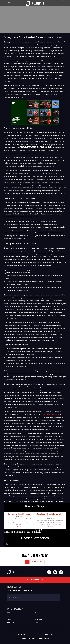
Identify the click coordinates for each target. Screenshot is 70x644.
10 (12, 532)
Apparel (9, 616)
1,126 (27, 532)
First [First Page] (8, 532)
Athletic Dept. (11, 622)
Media (37, 616)
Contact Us (38, 619)
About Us (38, 613)
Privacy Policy (49, 635)
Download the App (35, 580)
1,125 (25, 532)
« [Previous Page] (10, 532)
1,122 (17, 532)
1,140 (34, 532)
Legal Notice (21, 635)
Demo (37, 622)
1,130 (31, 532)
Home (9, 613)
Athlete (9, 619)
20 (13, 532)
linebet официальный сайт (51, 415)
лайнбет (7, 544)
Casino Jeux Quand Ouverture (19, 514)
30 (14, 532)
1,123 (20, 532)
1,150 (36, 532)
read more (20, 527)
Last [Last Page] (40, 532)
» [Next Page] (39, 532)
